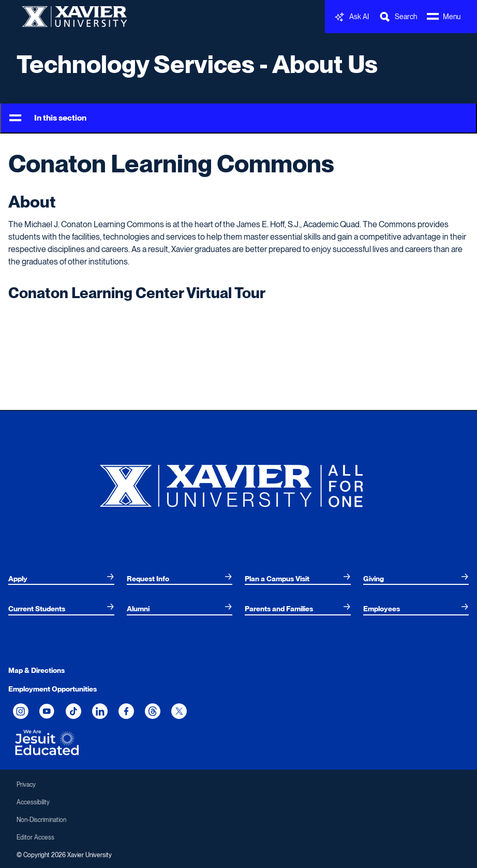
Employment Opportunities (53, 689)
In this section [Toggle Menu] (48, 118)
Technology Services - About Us (197, 64)
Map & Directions (36, 670)
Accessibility (33, 802)
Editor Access (35, 837)
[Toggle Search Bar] (398, 17)
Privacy (26, 785)
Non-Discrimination (41, 820)
